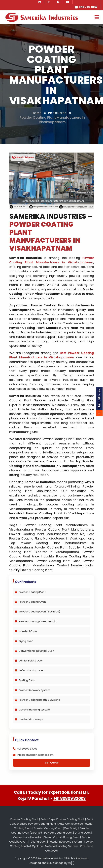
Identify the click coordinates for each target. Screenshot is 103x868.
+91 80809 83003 (70, 798)
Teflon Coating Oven (30, 670)
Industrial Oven (26, 631)
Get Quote (51, 763)
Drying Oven (24, 641)
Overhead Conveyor (29, 719)
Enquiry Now (88, 7)
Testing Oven (25, 680)
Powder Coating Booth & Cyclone (37, 700)
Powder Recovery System (33, 690)
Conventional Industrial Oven (34, 651)
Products (57, 113)
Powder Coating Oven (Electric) (36, 621)
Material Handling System (32, 710)
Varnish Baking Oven (29, 661)
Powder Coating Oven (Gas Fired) (38, 612)
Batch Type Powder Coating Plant (63, 819)
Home (37, 113)
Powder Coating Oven (30, 602)
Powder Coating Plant (30, 592)
